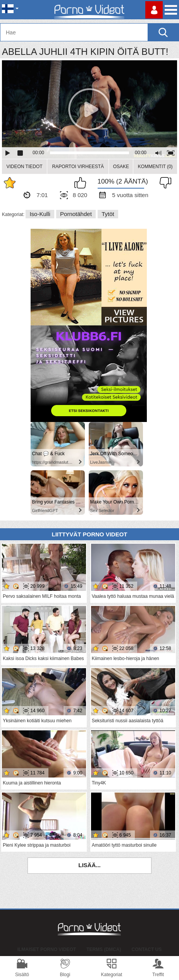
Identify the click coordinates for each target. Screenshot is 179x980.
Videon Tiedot (24, 167)
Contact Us (147, 949)
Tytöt (108, 214)
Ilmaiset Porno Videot (47, 949)
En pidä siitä (164, 183)
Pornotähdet (76, 214)
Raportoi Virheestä (78, 167)
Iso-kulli (40, 214)
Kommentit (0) (155, 167)
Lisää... (89, 865)
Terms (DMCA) (104, 949)
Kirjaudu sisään (154, 10)
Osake (121, 167)
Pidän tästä (82, 183)
